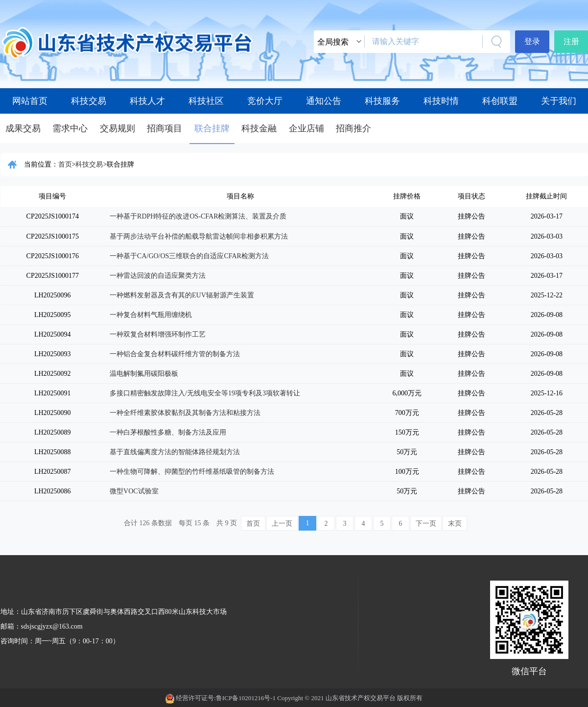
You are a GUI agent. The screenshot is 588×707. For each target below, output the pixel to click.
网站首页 (30, 101)
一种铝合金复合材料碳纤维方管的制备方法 (175, 354)
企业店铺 (306, 128)
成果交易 (23, 128)
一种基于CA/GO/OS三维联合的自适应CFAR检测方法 (189, 256)
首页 (65, 164)
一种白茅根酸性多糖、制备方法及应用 (168, 432)
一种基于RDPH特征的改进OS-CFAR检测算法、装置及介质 (198, 216)
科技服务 (382, 101)
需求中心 (70, 128)
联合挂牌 (212, 128)
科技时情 (441, 101)
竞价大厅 (265, 101)
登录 (532, 41)
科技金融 (259, 128)
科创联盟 (500, 101)
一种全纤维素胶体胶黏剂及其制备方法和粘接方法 (185, 413)
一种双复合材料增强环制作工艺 (158, 334)
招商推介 (353, 128)
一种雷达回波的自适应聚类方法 (158, 276)
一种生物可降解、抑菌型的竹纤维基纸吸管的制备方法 (192, 472)
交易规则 (118, 128)
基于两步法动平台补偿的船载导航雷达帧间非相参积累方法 (199, 236)
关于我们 (559, 101)
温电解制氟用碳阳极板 (144, 374)
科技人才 (147, 101)
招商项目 (165, 128)
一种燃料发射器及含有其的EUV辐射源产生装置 (182, 295)
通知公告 (324, 101)
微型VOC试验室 (134, 491)
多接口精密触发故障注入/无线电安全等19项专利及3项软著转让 (205, 393)
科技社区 (206, 101)
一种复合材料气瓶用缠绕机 (151, 315)
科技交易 (89, 101)
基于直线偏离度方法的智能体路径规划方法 (175, 452)
